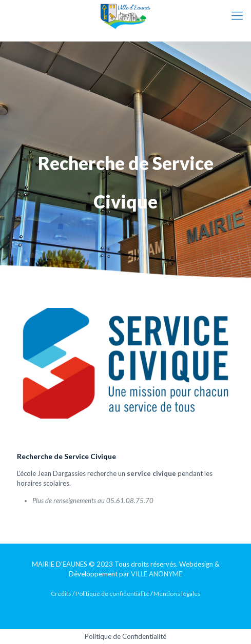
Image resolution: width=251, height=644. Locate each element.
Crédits (61, 594)
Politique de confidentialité (112, 594)
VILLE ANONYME (157, 574)
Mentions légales (177, 594)
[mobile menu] (237, 15)
